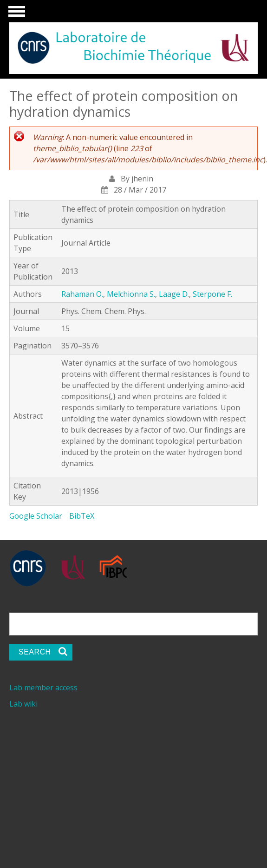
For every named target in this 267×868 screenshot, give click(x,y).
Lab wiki (23, 704)
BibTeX (82, 516)
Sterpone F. (212, 294)
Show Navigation (15, 14)
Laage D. (174, 294)
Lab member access (43, 688)
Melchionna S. (131, 294)
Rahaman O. (82, 294)
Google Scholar (36, 516)
